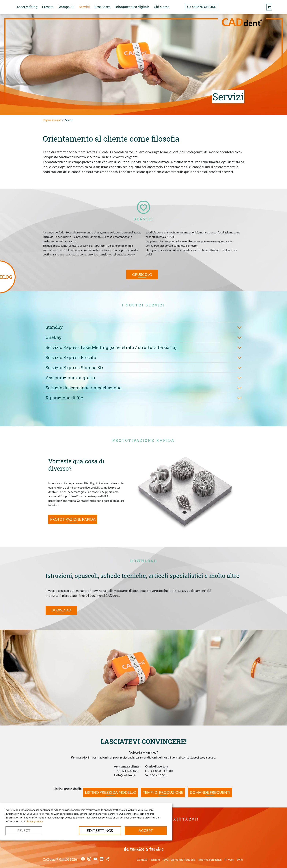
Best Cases (102, 7)
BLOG (6, 277)
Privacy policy (35, 821)
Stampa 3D (66, 7)
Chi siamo (162, 7)
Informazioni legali (210, 859)
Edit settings (100, 830)
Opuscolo (142, 274)
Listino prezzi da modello (111, 792)
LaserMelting (27, 7)
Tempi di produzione (163, 792)
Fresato (48, 7)
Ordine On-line (204, 7)
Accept (146, 830)
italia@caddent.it (125, 775)
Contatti (142, 859)
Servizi (84, 7)
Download (61, 610)
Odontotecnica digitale (132, 7)
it (269, 7)
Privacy (229, 859)
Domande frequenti (210, 792)
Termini (155, 859)
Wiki (240, 859)
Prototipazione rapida (73, 519)
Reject (24, 830)
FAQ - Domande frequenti (179, 859)
